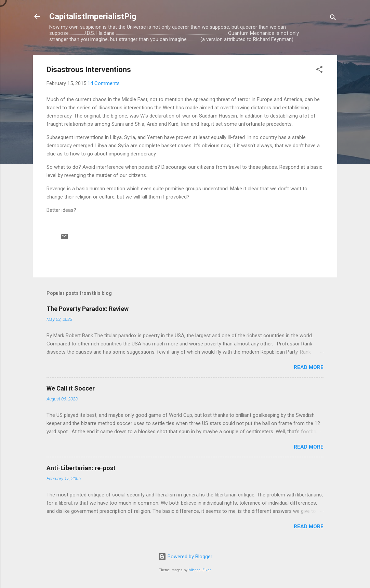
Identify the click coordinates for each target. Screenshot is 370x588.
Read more (309, 367)
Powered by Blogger (185, 557)
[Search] (333, 19)
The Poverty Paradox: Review (88, 309)
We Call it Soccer (71, 388)
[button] (319, 71)
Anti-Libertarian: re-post (81, 468)
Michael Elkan (200, 570)
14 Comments (104, 83)
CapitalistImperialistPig (93, 16)
